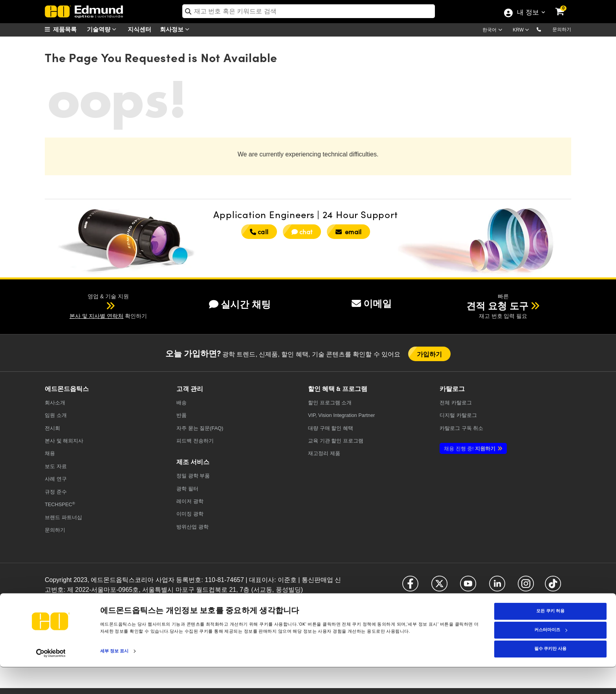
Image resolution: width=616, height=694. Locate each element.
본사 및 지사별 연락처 (97, 316)
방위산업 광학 (192, 527)
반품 (181, 415)
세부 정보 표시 (114, 678)
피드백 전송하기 (195, 441)
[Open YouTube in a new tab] (468, 587)
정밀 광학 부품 (193, 476)
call (259, 232)
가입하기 (430, 354)
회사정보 (176, 29)
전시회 (52, 428)
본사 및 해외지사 (64, 441)
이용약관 (114, 602)
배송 (181, 403)
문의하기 (562, 29)
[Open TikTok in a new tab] (553, 587)
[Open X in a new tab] (439, 587)
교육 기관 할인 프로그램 (336, 441)
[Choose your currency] (522, 31)
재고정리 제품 (324, 453)
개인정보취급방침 (62, 602)
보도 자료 (56, 466)
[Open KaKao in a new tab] (539, 609)
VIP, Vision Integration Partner (341, 415)
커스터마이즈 (551, 657)
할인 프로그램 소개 (330, 403)
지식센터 (139, 29)
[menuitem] (64, 29)
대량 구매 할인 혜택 (331, 428)
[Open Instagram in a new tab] (526, 587)
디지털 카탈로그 (458, 415)
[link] (565, 6)
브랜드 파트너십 (63, 517)
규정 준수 (56, 492)
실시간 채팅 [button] (240, 304)
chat (302, 232)
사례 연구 (56, 479)
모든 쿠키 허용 (550, 638)
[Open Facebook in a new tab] (410, 587)
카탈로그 (456, 403)
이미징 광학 (190, 514)
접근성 (132, 602)
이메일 (372, 304)
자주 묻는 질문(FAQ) (200, 428)
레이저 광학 (190, 501)
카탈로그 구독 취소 (461, 428)
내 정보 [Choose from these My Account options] (528, 13)
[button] (545, 29)
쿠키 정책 (92, 602)
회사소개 (55, 403)
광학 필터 (187, 489)
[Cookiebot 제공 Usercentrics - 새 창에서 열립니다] (51, 680)
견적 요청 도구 (497, 306)
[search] (309, 11)
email (348, 232)
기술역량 (103, 29)
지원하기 (470, 449)
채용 (50, 453)
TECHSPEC (60, 504)
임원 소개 (56, 415)
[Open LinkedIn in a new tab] (497, 587)
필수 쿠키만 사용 (550, 676)
